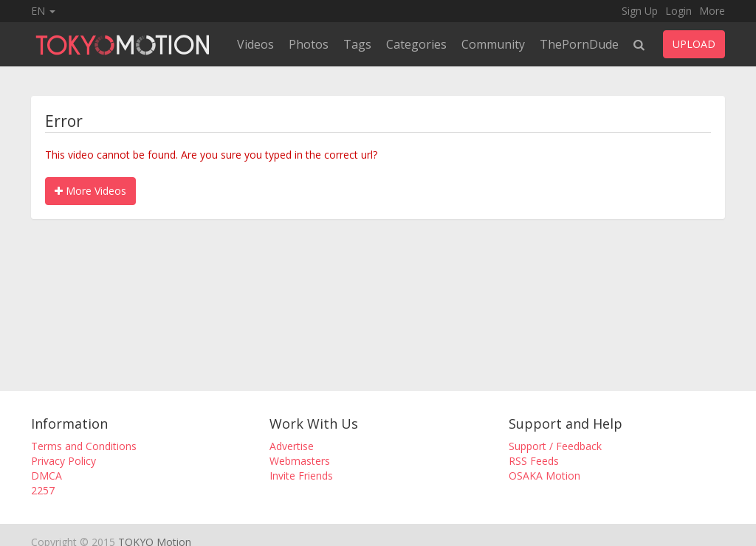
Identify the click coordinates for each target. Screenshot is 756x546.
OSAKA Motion (544, 476)
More (712, 11)
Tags (357, 44)
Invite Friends (301, 476)
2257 (43, 490)
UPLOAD (694, 44)
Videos (255, 44)
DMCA (47, 476)
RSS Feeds (534, 461)
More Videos (90, 191)
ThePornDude (579, 44)
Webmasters (300, 461)
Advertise (292, 446)
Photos (309, 44)
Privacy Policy (63, 461)
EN (43, 11)
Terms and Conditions (84, 446)
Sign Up (640, 11)
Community (493, 44)
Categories (416, 44)
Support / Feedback (555, 446)
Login (678, 11)
